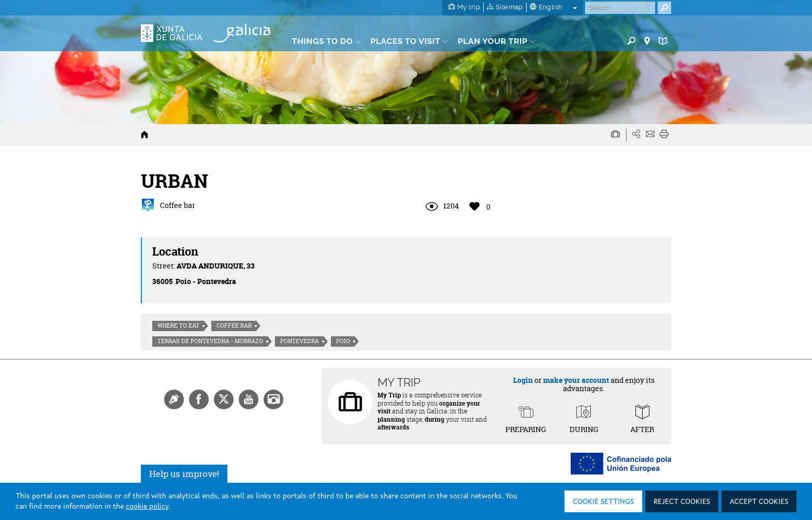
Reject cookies (682, 502)
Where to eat (178, 325)
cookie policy (147, 507)
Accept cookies (759, 502)
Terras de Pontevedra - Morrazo (210, 341)
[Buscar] (620, 8)
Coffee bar (234, 325)
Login (523, 380)
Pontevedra (300, 341)
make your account (576, 380)
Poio (343, 341)
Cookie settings (603, 502)
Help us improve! (184, 474)
